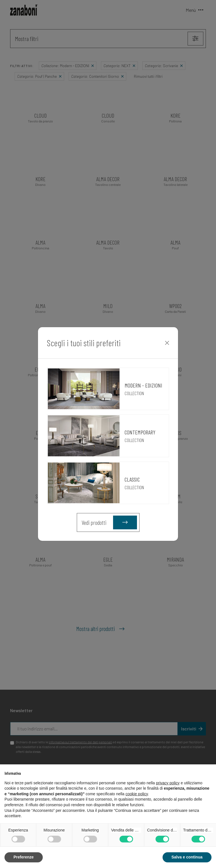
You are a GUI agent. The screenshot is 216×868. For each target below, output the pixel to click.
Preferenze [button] (24, 857)
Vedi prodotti (109, 522)
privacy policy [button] (168, 783)
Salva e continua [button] (187, 857)
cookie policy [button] (137, 794)
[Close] (167, 343)
